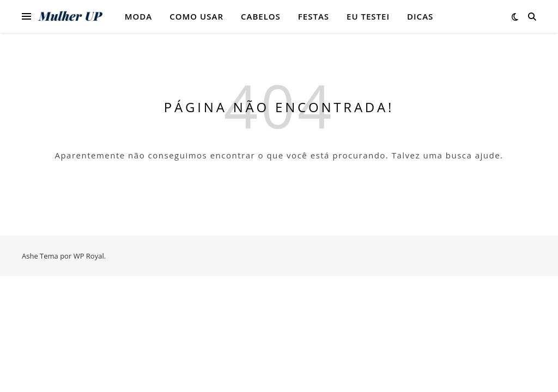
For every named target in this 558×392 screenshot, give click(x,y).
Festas (314, 16)
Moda (139, 16)
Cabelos (261, 16)
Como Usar (196, 16)
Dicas (420, 16)
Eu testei (368, 16)
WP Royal (89, 256)
